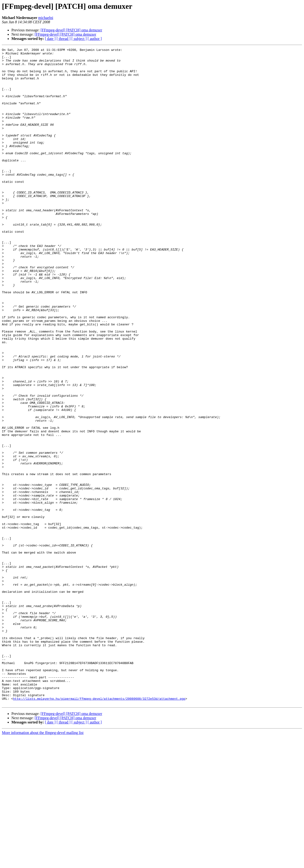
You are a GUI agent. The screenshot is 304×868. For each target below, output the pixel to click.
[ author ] (95, 39)
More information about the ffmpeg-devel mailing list (43, 864)
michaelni (46, 18)
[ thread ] (64, 39)
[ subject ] (79, 39)
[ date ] (50, 39)
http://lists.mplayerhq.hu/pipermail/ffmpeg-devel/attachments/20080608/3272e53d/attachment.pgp (99, 829)
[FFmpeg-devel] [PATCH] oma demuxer (71, 30)
